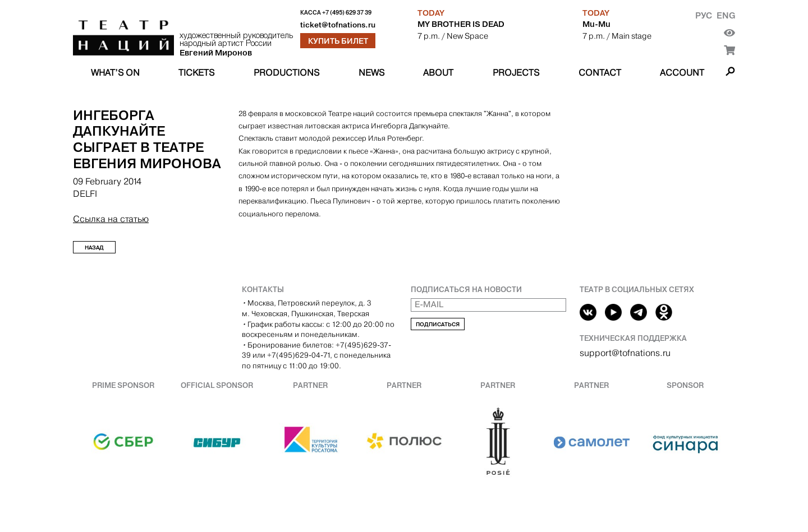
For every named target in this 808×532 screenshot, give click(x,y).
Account (682, 73)
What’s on (115, 73)
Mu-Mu (596, 24)
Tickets (196, 73)
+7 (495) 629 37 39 (347, 13)
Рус (704, 15)
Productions (286, 73)
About (438, 73)
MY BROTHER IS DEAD (461, 24)
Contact (600, 73)
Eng (726, 15)
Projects (516, 73)
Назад (94, 248)
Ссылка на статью (111, 219)
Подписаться (438, 324)
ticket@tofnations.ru (338, 25)
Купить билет (338, 41)
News (371, 73)
